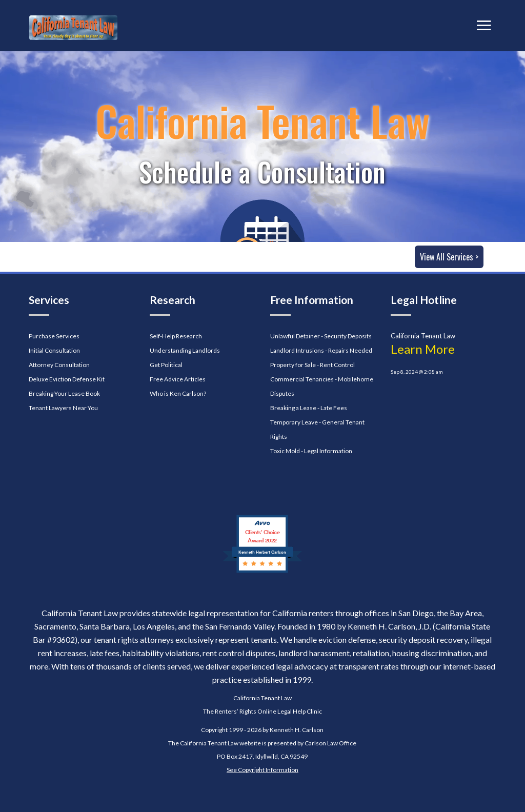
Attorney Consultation (59, 365)
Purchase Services (54, 336)
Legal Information (328, 451)
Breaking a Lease (293, 408)
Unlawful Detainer (295, 336)
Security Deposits (348, 336)
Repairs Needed (350, 350)
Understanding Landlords (185, 350)
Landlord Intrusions (297, 350)
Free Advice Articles (178, 379)
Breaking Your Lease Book (64, 393)
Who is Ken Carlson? (178, 393)
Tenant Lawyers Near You (63, 408)
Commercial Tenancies (302, 379)
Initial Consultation (54, 350)
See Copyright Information (262, 770)
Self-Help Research (176, 336)
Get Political (166, 365)
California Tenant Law (262, 698)
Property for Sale (293, 365)
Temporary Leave (294, 422)
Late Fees (334, 408)
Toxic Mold (285, 451)
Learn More (423, 349)
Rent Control (337, 365)
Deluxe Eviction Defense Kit (67, 379)
